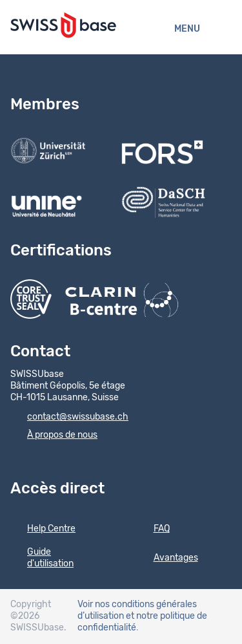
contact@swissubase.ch (69, 418)
